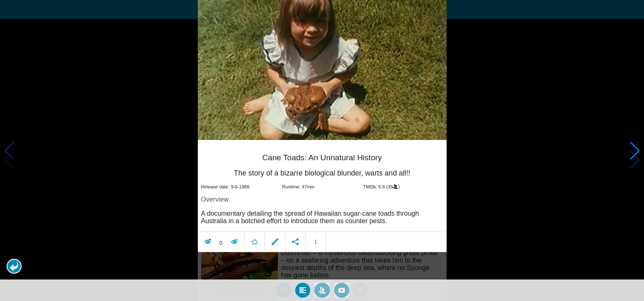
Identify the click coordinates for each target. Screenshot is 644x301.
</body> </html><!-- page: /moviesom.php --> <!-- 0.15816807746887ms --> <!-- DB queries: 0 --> (322, 150)
